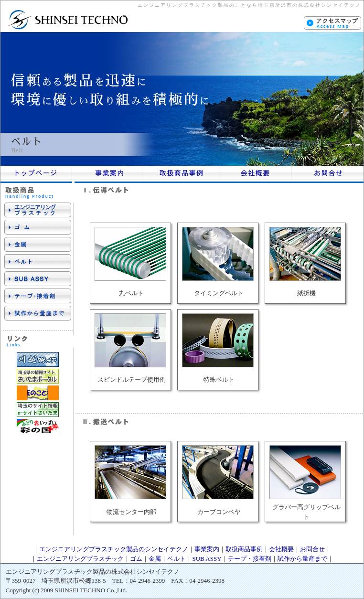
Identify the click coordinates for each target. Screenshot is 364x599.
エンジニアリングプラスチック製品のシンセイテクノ (114, 549)
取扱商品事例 (244, 549)
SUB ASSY (207, 559)
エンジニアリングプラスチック (80, 559)
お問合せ (312, 549)
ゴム (136, 559)
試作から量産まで (302, 559)
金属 (155, 559)
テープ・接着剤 (250, 559)
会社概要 (281, 549)
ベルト (177, 559)
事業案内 (207, 549)
